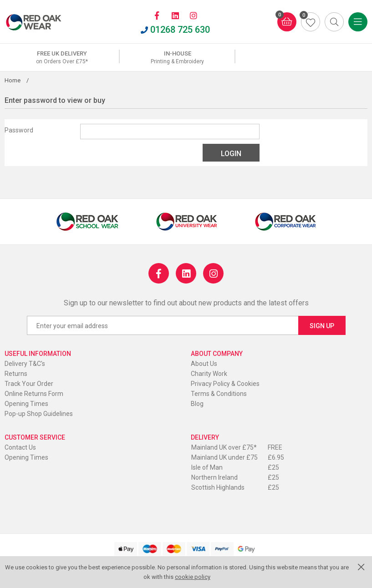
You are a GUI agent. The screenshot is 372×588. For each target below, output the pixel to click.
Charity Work (209, 374)
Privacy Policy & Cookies (225, 384)
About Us (204, 364)
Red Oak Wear (43, 22)
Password (19, 130)
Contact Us (20, 447)
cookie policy (193, 577)
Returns (16, 374)
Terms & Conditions (219, 394)
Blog (197, 404)
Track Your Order (29, 384)
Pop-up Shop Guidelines (39, 414)
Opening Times (26, 404)
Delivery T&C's (25, 364)
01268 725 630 (175, 30)
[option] (62, 57)
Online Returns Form (34, 394)
